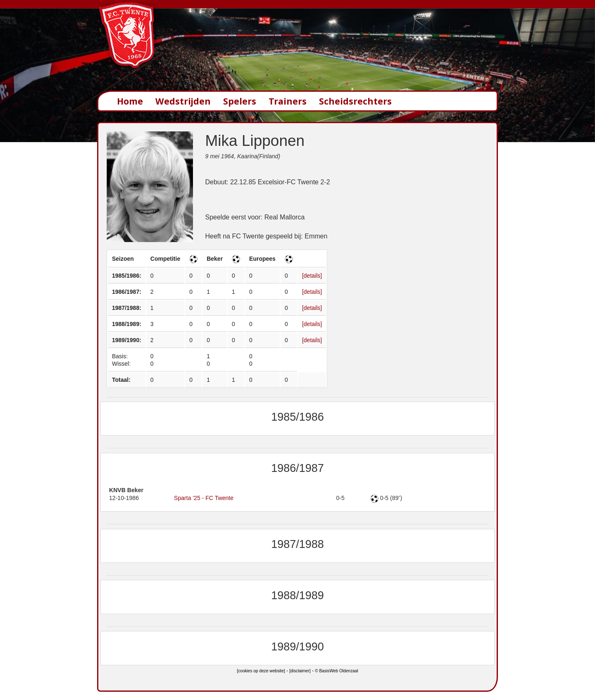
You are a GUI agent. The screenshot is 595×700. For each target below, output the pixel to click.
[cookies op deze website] (261, 671)
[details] (312, 276)
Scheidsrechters (355, 101)
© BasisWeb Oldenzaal (336, 671)
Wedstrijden (183, 101)
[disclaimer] (300, 671)
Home (130, 101)
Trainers (288, 101)
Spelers (240, 101)
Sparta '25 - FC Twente (204, 498)
